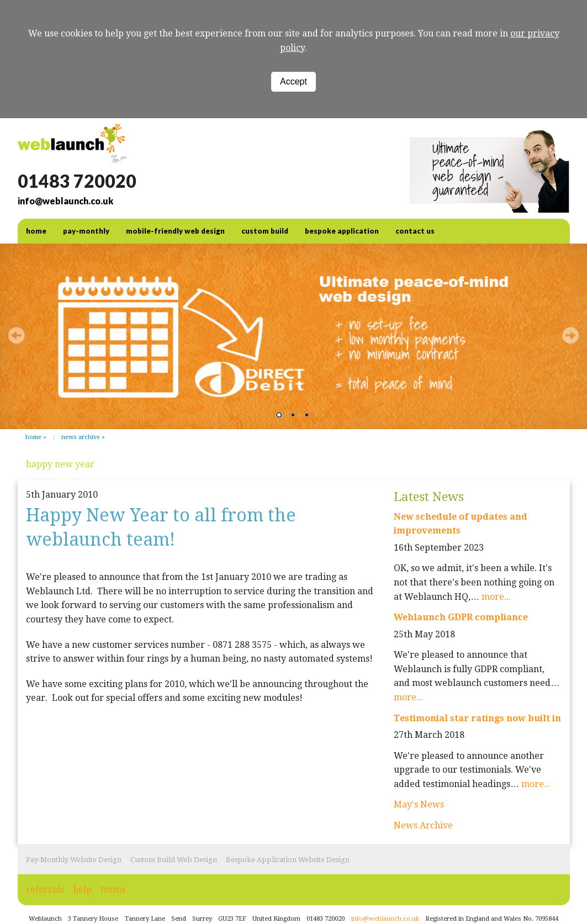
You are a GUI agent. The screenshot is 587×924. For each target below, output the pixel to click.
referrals (45, 889)
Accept (293, 81)
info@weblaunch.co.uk (65, 201)
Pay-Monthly (86, 231)
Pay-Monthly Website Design (74, 860)
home (36, 231)
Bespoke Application (342, 231)
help (82, 889)
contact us (415, 231)
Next (570, 335)
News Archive (81, 437)
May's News (419, 804)
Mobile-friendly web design (175, 231)
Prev (17, 335)
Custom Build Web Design (174, 860)
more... (496, 597)
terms (113, 889)
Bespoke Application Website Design (288, 860)
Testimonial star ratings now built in (477, 718)
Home (33, 437)
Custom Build (265, 231)
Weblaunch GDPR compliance (461, 617)
